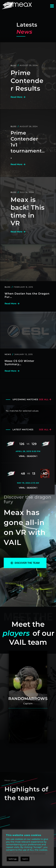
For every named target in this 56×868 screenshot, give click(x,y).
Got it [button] (25, 859)
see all (45, 399)
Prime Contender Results (27, 81)
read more (18, 97)
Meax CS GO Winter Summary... (19, 363)
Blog (14, 65)
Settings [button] (13, 859)
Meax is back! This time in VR (28, 211)
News (8, 354)
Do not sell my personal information (26, 853)
